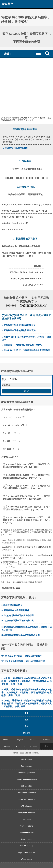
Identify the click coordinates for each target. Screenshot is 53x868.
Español (33, 740)
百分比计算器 (27, 786)
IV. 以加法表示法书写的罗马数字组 (18, 621)
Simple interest (26, 839)
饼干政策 (27, 733)
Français (46, 740)
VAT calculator (26, 806)
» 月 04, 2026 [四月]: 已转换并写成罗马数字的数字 (26, 350)
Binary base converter (26, 813)
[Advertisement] (26, 86)
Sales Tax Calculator (26, 799)
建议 (27, 720)
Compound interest (26, 833)
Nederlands (20, 746)
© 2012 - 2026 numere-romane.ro (27, 753)
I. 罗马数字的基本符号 (12, 605)
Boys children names (26, 852)
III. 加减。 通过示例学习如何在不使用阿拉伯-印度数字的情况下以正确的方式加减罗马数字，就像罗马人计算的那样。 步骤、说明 (26, 703)
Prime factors (26, 766)
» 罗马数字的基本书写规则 (16, 148)
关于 (27, 713)
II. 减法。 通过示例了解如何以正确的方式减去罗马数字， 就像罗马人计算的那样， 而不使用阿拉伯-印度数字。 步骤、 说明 (26, 692)
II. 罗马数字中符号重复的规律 (15, 610)
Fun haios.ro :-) (26, 846)
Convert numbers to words (26, 779)
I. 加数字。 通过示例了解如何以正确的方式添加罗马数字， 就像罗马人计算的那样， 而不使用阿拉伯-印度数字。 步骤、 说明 (26, 681)
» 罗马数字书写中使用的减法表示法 (19, 325)
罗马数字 (8, 4)
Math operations (27, 826)
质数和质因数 (27, 759)
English (20, 740)
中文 (46, 746)
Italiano (7, 746)
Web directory (26, 859)
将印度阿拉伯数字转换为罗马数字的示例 (20, 635)
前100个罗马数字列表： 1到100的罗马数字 (22, 656)
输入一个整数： (11, 379)
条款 (27, 726)
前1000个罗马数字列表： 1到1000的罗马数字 (23, 661)
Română (33, 746)
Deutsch (7, 740)
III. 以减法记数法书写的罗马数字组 (18, 615)
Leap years (26, 819)
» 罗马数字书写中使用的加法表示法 (19, 330)
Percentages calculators (26, 793)
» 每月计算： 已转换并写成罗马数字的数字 (22, 345)
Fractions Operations (26, 773)
